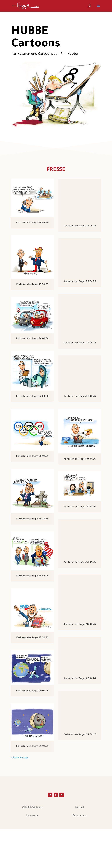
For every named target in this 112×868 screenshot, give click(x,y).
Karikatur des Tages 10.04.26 (80, 650)
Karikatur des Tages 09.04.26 (32, 691)
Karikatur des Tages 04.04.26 (80, 771)
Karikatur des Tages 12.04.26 (32, 638)
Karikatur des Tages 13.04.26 (80, 589)
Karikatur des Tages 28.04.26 (80, 227)
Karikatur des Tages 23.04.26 (80, 348)
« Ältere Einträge (20, 782)
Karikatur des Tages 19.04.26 (80, 469)
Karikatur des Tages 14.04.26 (32, 576)
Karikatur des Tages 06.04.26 (32, 746)
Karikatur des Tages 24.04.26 (32, 339)
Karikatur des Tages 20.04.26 (32, 456)
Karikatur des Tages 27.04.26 (32, 285)
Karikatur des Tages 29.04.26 (32, 223)
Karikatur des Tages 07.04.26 (80, 710)
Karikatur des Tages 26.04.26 (80, 287)
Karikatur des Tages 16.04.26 (32, 519)
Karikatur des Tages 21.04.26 (80, 408)
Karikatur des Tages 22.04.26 (32, 396)
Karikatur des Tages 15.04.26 (80, 529)
